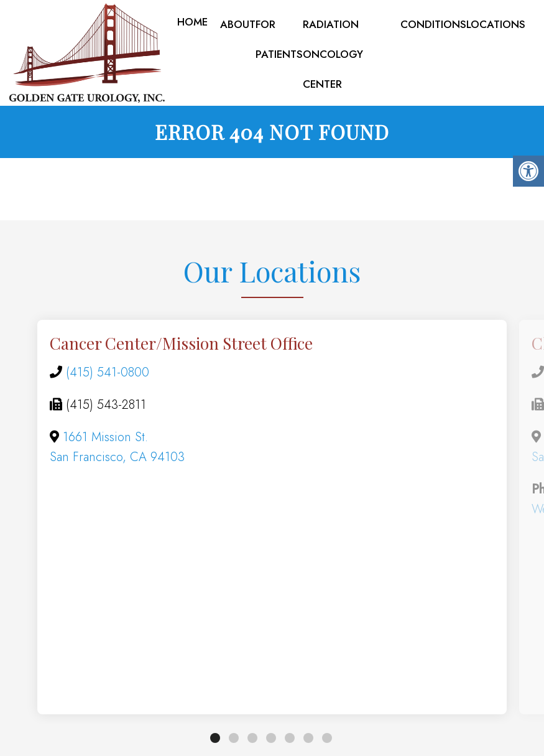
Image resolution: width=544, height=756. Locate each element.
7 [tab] (327, 741)
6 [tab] (308, 741)
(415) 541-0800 (108, 375)
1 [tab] (215, 741)
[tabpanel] (272, 520)
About (238, 24)
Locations (496, 24)
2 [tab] (234, 741)
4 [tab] (271, 741)
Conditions (433, 24)
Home (192, 22)
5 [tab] (290, 741)
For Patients (279, 39)
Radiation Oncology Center (333, 54)
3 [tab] (252, 741)
